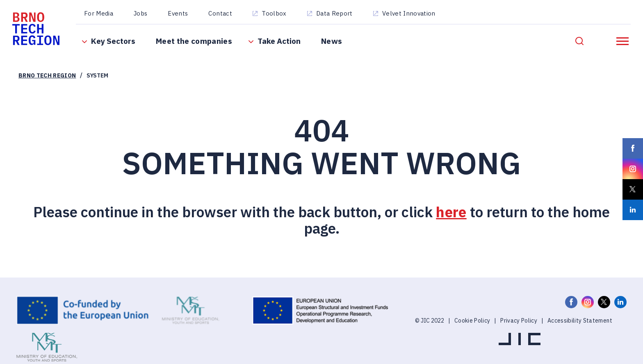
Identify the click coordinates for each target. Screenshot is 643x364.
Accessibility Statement (580, 321)
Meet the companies (194, 41)
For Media (99, 13)
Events (178, 13)
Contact (220, 13)
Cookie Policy (472, 321)
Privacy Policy (519, 321)
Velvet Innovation (409, 13)
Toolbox (274, 13)
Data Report (334, 13)
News (332, 41)
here (451, 212)
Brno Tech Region (47, 75)
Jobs (140, 13)
